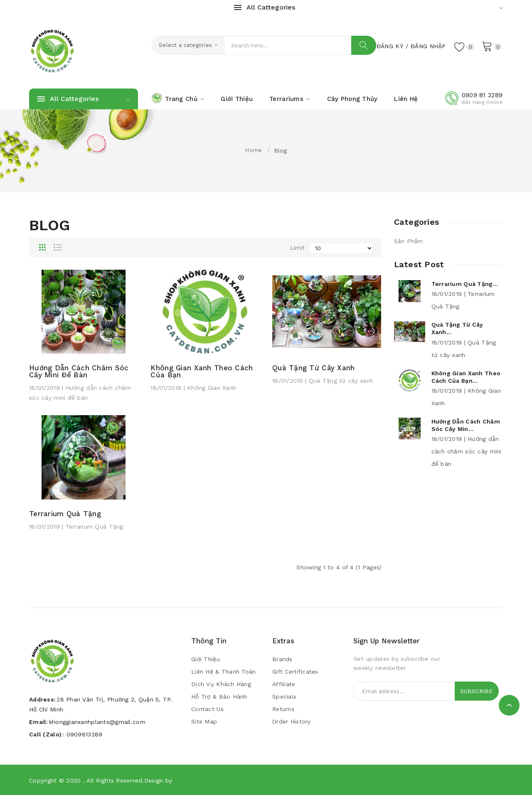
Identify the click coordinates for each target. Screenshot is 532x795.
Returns (283, 709)
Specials (284, 697)
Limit (297, 248)
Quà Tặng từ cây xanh (314, 368)
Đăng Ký (390, 46)
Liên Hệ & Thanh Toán (224, 672)
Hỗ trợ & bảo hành (219, 697)
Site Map (204, 721)
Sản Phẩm (409, 241)
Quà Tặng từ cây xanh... (457, 328)
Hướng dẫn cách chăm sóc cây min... (466, 425)
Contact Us (207, 709)
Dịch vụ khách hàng (221, 684)
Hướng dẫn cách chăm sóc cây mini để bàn (79, 372)
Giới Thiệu (206, 659)
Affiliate (284, 684)
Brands (282, 659)
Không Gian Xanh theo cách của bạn (202, 372)
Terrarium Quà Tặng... (465, 284)
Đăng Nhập (428, 46)
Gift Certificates (295, 672)
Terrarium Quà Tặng (65, 514)
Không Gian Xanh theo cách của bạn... (466, 377)
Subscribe (476, 691)
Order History (292, 721)
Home (253, 150)
